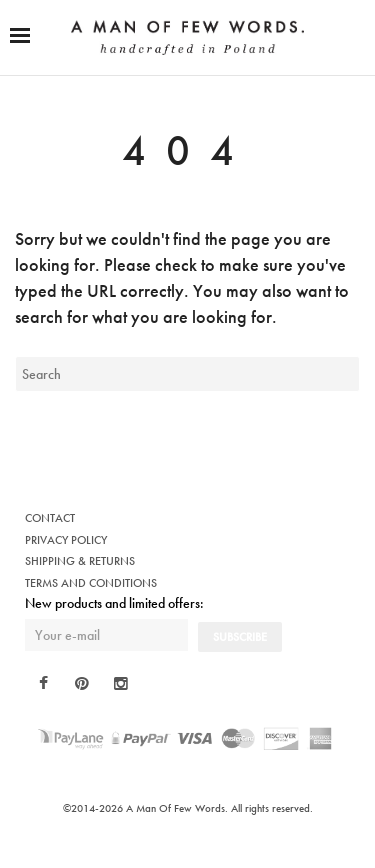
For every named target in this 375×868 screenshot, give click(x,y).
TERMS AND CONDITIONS (91, 583)
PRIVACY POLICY (66, 540)
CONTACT (50, 518)
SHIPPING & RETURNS (80, 561)
